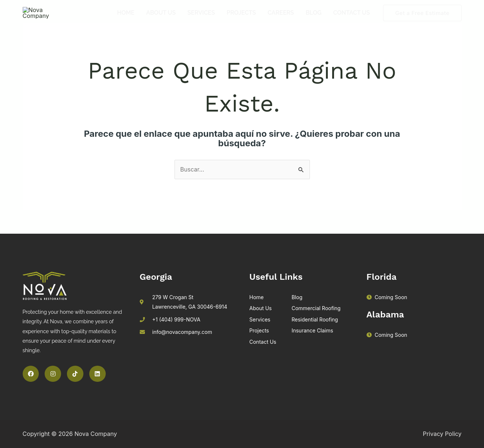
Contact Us (352, 20)
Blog (313, 20)
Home (126, 20)
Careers (281, 20)
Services (201, 20)
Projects (241, 20)
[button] (422, 20)
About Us (161, 20)
